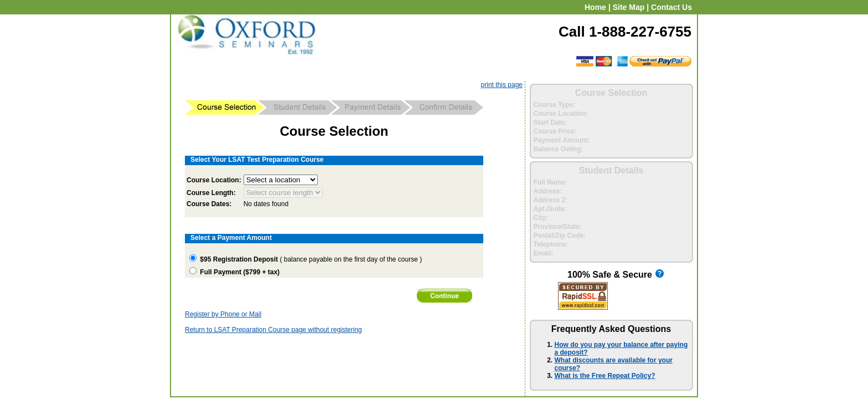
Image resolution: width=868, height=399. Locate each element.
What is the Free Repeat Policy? (605, 376)
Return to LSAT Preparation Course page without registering (273, 330)
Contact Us (671, 7)
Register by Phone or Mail (223, 314)
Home (595, 7)
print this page (502, 85)
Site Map (629, 7)
